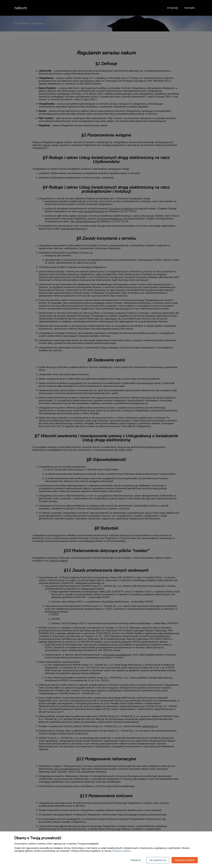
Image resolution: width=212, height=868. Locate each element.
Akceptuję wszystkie (185, 860)
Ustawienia (135, 860)
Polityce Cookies (121, 851)
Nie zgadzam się (158, 860)
